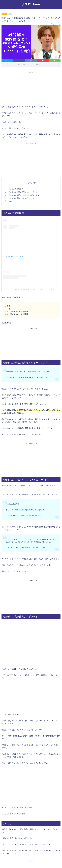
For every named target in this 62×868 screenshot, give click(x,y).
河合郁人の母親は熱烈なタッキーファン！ (24, 192)
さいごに (12, 201)
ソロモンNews (31, 4)
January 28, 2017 (39, 548)
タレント (5, 14)
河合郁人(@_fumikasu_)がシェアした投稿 (29, 289)
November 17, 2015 (34, 516)
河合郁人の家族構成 (16, 189)
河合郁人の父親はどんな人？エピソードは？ (25, 195)
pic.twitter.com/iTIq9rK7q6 (36, 510)
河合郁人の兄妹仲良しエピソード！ (21, 198)
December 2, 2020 (42, 377)
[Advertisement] (31, 88)
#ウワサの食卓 (21, 510)
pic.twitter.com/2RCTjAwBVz (40, 372)
